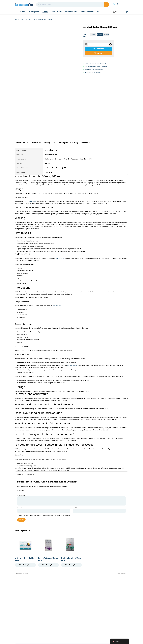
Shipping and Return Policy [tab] (68, 143)
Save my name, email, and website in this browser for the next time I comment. (45, 516)
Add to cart (100, 49)
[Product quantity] (98, 44)
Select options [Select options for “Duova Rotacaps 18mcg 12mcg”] (50, 565)
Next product (122, 574)
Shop (22, 20)
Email (75, 508)
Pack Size (84, 35)
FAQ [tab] (54, 143)
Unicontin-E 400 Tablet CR (25, 559)
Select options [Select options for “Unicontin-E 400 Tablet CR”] (27, 565)
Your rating (21, 490)
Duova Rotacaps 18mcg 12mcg (48, 559)
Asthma (28, 20)
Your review (21, 495)
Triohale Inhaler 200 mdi (71, 558)
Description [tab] (36, 143)
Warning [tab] (47, 143)
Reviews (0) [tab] (85, 143)
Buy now (100, 53)
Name (20, 508)
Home (17, 20)
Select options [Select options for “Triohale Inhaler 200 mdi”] (73, 565)
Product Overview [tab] (23, 143)
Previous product (22, 574)
